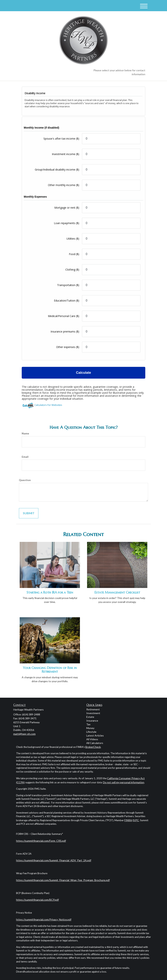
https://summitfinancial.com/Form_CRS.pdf (41, 841)
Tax (88, 724)
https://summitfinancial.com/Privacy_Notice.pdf (44, 919)
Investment (93, 713)
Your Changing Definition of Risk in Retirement (50, 670)
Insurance (92, 721)
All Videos (92, 739)
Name (25, 433)
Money (90, 728)
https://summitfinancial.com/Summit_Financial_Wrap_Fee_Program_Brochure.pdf (63, 880)
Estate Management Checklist (117, 592)
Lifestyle (91, 732)
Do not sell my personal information (124, 782)
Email (25, 457)
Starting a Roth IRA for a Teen (50, 592)
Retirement (93, 709)
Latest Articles (95, 735)
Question (25, 480)
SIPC (136, 820)
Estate (90, 717)
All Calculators (95, 743)
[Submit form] (29, 513)
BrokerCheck (93, 747)
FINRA (128, 820)
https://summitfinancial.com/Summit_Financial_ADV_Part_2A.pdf (54, 860)
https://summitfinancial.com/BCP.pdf (37, 900)
